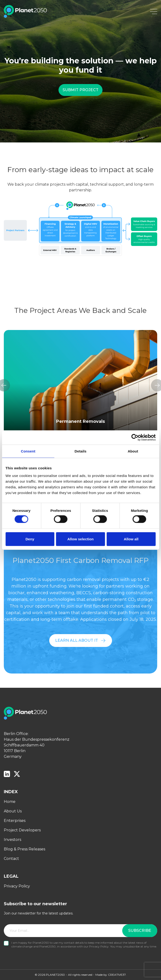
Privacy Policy (17, 886)
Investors (12, 840)
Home (10, 802)
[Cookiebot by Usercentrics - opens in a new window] (135, 438)
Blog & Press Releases (24, 849)
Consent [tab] (28, 451)
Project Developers (22, 830)
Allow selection (80, 539)
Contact (11, 859)
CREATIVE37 (117, 975)
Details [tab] (81, 451)
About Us (13, 811)
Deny (30, 539)
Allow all (131, 539)
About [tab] (133, 451)
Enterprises (15, 821)
